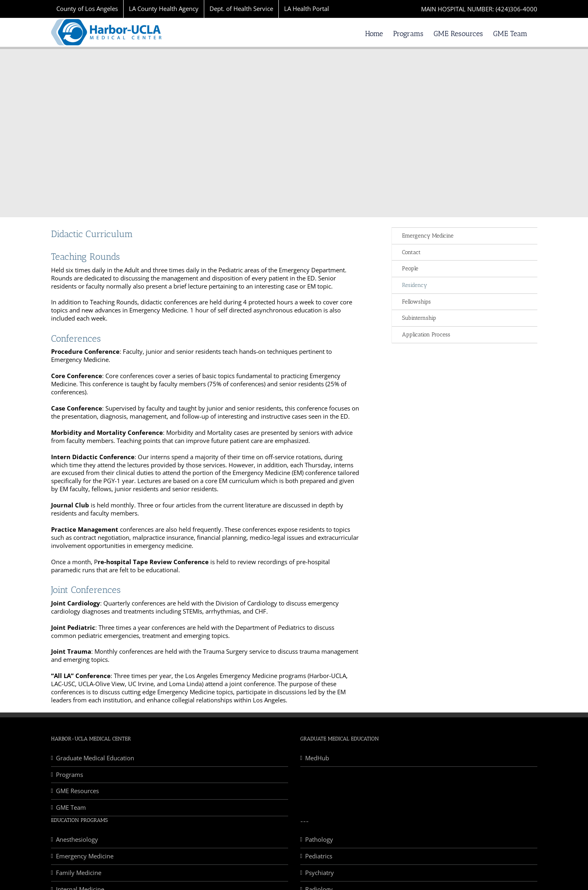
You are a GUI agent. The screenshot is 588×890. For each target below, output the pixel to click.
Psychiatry (320, 873)
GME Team (71, 808)
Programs (69, 775)
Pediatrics (319, 856)
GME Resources (77, 791)
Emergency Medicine (428, 236)
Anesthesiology (77, 840)
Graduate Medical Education (95, 758)
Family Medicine (79, 873)
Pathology (319, 840)
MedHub (317, 758)
